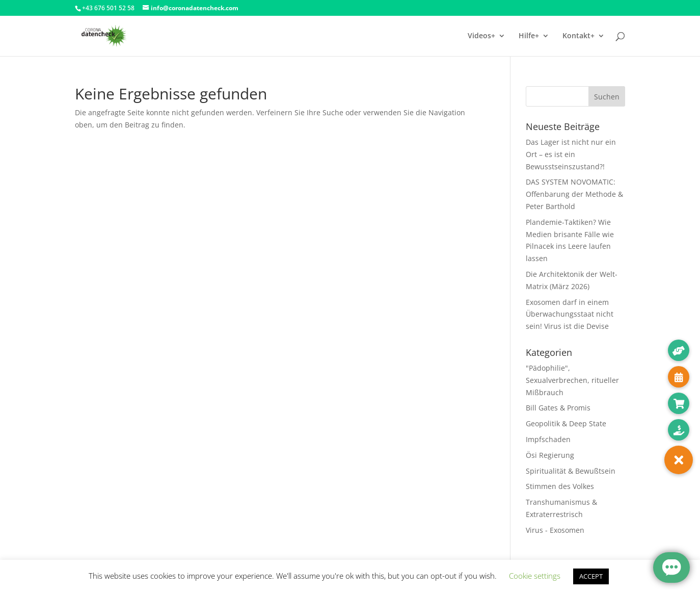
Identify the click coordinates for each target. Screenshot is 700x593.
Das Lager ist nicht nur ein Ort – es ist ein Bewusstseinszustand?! (571, 154)
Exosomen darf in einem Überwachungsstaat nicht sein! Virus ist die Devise (570, 314)
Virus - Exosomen (555, 530)
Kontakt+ (578, 36)
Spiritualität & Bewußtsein (571, 471)
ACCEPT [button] (591, 576)
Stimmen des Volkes (560, 486)
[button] (679, 460)
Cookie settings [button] (535, 576)
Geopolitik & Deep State (566, 423)
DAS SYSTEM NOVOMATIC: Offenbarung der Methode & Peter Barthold (574, 194)
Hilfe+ (529, 36)
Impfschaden (548, 439)
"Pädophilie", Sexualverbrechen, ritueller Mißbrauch (572, 380)
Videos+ (481, 36)
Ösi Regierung (550, 455)
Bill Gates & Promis (558, 408)
